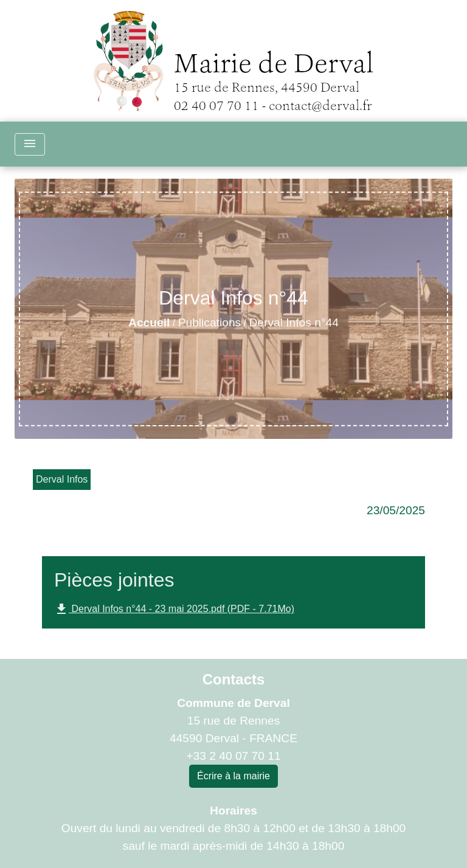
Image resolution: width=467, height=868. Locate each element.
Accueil (149, 322)
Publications (209, 322)
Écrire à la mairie (233, 776)
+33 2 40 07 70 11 (233, 756)
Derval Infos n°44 (294, 322)
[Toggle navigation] (30, 144)
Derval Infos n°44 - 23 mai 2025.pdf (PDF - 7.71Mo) (174, 609)
